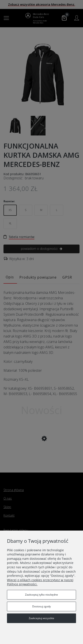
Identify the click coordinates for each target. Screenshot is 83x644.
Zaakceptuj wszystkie (41, 618)
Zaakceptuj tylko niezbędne (41, 595)
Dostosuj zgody (41, 606)
